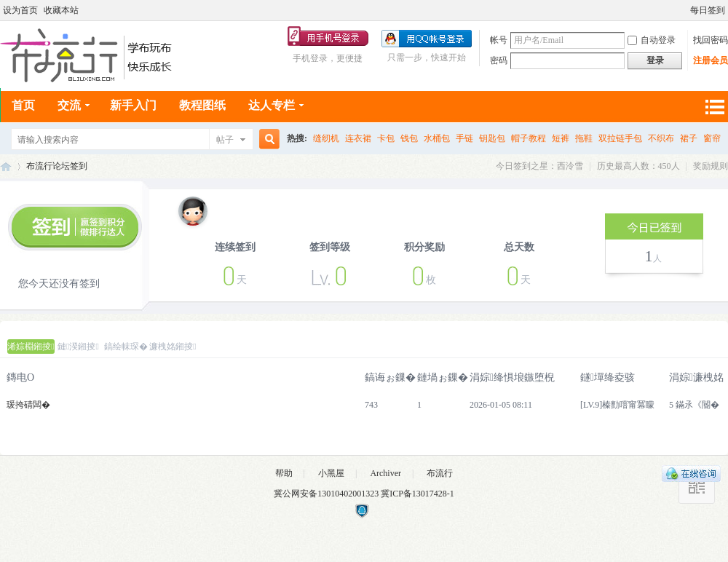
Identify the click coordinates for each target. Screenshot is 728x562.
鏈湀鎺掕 (78, 347)
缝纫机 (326, 138)
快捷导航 (714, 107)
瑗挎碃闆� (28, 405)
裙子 (689, 138)
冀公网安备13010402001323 (327, 494)
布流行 (440, 473)
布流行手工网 (6, 166)
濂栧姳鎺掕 (173, 347)
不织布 (661, 138)
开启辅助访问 (684, 10)
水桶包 (437, 138)
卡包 (386, 138)
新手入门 (133, 105)
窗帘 (712, 138)
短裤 (561, 138)
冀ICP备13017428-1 (418, 494)
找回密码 (711, 40)
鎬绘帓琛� (126, 347)
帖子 (225, 140)
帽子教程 (529, 138)
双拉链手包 (620, 138)
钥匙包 (492, 138)
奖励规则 (711, 166)
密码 (499, 60)
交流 (69, 105)
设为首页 (20, 10)
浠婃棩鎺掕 (31, 347)
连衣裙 (358, 138)
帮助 (284, 473)
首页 (23, 105)
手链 (464, 138)
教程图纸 (202, 105)
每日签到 (708, 10)
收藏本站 (61, 10)
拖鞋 (584, 138)
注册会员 (711, 60)
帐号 (499, 40)
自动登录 (652, 40)
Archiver (385, 473)
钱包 (409, 138)
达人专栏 (272, 105)
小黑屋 (331, 473)
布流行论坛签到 (57, 166)
